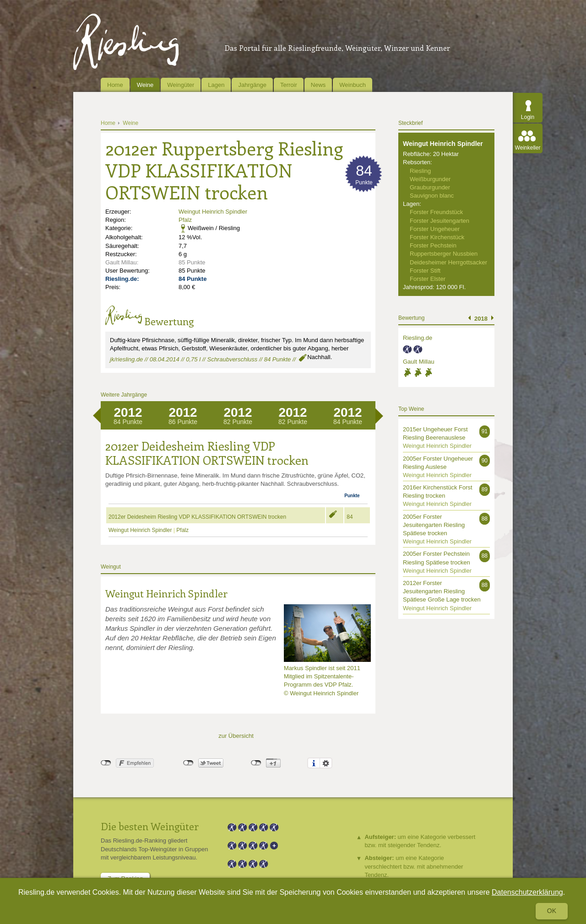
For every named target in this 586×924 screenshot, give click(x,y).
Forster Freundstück (436, 212)
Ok (552, 911)
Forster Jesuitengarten (439, 221)
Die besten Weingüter (150, 826)
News (318, 85)
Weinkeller (528, 148)
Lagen (216, 85)
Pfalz (185, 220)
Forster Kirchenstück (437, 237)
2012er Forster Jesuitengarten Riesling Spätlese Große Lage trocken (442, 591)
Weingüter (181, 85)
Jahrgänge (252, 85)
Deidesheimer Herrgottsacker (448, 262)
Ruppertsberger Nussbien (444, 254)
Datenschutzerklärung (527, 892)
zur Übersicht (236, 736)
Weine (145, 85)
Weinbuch (353, 85)
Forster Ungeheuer (435, 229)
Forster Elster (428, 279)
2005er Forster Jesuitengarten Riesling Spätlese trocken (434, 525)
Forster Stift (425, 271)
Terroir (289, 85)
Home (115, 85)
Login (528, 117)
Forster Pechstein (433, 245)
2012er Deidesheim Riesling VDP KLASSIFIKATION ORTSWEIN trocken (197, 517)
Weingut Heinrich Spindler (213, 212)
